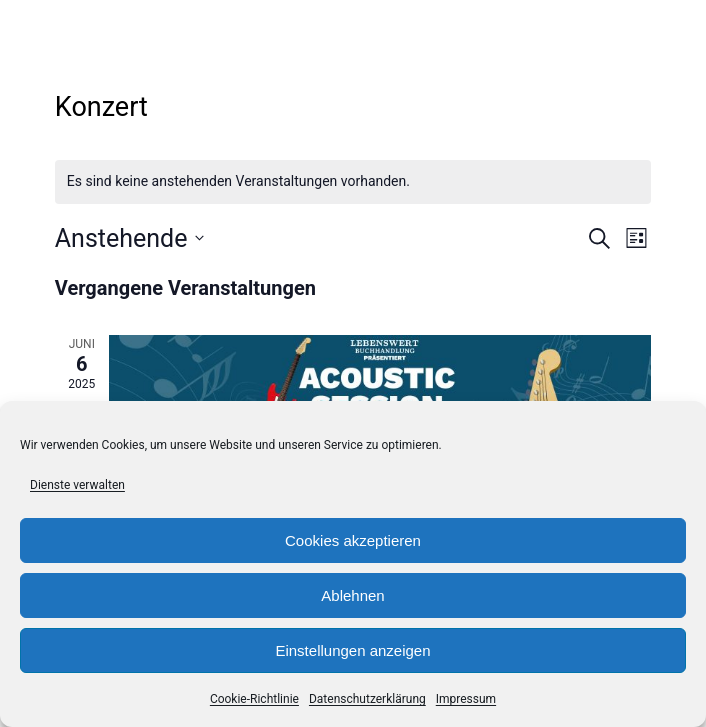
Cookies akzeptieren (353, 540)
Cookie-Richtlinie (254, 699)
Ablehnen (352, 595)
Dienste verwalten (77, 485)
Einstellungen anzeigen (352, 650)
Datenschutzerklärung (367, 699)
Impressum (466, 699)
